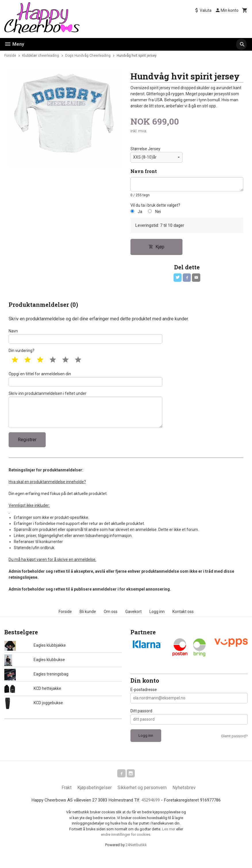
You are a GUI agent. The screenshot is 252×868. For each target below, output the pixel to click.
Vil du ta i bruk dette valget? (155, 206)
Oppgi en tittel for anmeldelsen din (85, 384)
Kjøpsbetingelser (95, 799)
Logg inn (157, 622)
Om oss (111, 622)
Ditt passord (141, 721)
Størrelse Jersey (145, 149)
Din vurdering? (22, 355)
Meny (14, 44)
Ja (140, 212)
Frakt (67, 799)
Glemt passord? (234, 746)
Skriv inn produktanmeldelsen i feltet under (85, 417)
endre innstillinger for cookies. (126, 846)
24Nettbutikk (136, 856)
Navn (85, 339)
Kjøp (156, 248)
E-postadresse (144, 700)
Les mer (169, 841)
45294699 (152, 812)
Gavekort (133, 622)
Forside (10, 56)
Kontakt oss (183, 622)
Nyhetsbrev (184, 799)
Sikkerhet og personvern (142, 799)
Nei (158, 212)
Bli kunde (88, 622)
